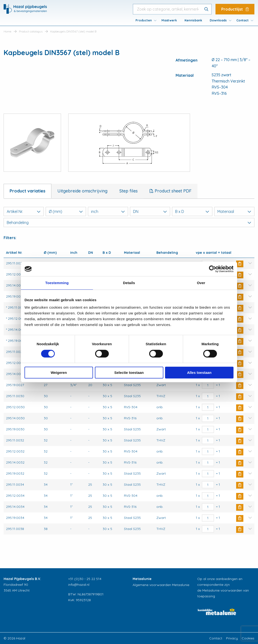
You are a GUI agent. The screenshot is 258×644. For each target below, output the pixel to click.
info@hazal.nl (79, 585)
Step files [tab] (129, 191)
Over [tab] (201, 283)
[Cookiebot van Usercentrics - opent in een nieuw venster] (212, 269)
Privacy (232, 638)
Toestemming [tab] (57, 283)
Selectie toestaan (129, 373)
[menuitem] (145, 20)
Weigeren (59, 373)
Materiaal (234, 211)
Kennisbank (193, 20)
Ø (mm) (66, 211)
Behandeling (129, 223)
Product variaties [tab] (28, 191)
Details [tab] (129, 283)
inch (108, 211)
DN (150, 211)
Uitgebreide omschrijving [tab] (82, 191)
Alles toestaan (199, 373)
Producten (144, 20)
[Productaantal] (208, 385)
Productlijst (235, 9)
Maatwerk (169, 20)
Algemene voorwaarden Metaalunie (161, 585)
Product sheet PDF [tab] (172, 191)
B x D (192, 211)
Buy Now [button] (240, 264)
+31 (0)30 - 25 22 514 (85, 579)
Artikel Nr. (24, 211)
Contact (243, 20)
